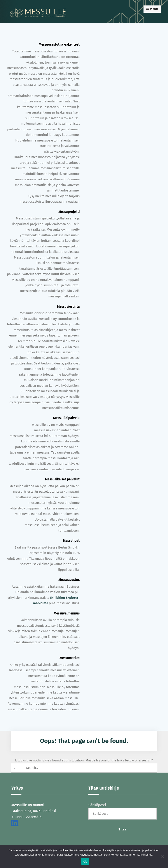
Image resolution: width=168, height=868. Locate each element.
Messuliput (71, 541)
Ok (85, 862)
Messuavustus (69, 580)
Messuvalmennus (67, 613)
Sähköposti (97, 805)
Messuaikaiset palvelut (62, 479)
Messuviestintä (68, 307)
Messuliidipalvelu (66, 418)
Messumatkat (70, 658)
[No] (163, 856)
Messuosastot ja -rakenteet (59, 45)
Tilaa (123, 829)
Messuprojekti (69, 212)
